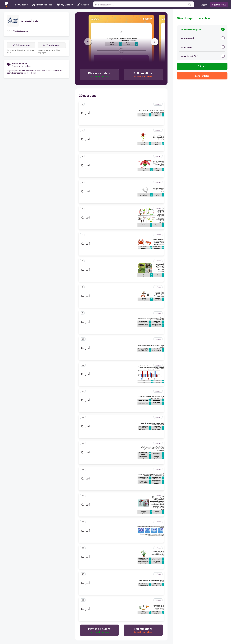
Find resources (42, 4)
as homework (203, 38)
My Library (65, 4)
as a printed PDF (203, 56)
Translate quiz (52, 45)
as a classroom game (203, 29)
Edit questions (21, 45)
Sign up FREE (219, 4)
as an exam (203, 47)
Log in (204, 4)
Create (83, 4)
